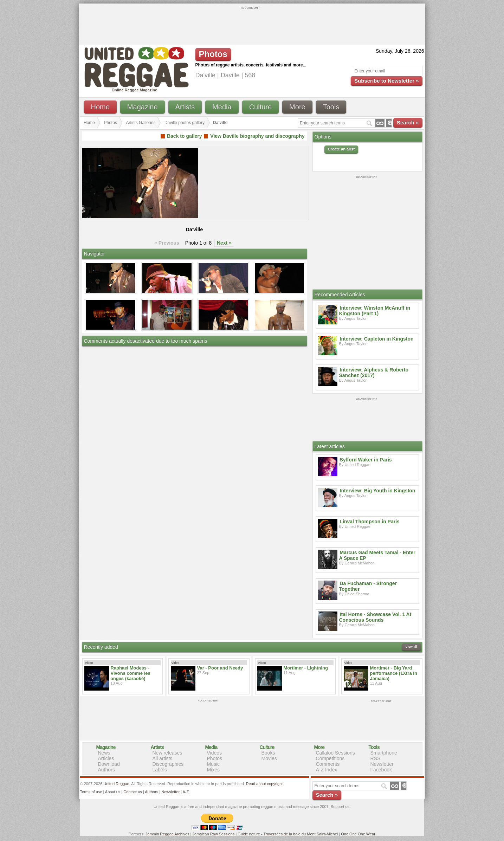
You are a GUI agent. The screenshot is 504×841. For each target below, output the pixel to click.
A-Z (186, 792)
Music (214, 764)
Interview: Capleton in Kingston (377, 339)
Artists (185, 107)
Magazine (143, 107)
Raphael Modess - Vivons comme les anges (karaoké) (131, 673)
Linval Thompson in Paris (370, 522)
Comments (328, 764)
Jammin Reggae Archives (167, 834)
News (104, 753)
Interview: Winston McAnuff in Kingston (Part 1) (375, 311)
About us (113, 792)
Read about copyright (264, 784)
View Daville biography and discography (257, 136)
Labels (160, 770)
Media (222, 107)
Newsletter (382, 764)
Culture (260, 107)
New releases (167, 753)
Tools (331, 107)
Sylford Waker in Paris (366, 460)
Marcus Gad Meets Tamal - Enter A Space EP (377, 555)
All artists (163, 758)
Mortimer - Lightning (306, 668)
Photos (111, 123)
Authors (106, 770)
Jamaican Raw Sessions (214, 834)
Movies (269, 758)
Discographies (168, 764)
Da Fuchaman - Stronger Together (368, 586)
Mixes (214, 770)
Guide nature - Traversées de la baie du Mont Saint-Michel (288, 834)
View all (411, 647)
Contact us (133, 792)
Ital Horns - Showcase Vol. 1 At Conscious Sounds (375, 617)
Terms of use (91, 792)
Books (268, 753)
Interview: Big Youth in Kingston (378, 491)
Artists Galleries (141, 123)
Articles (106, 758)
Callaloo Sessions (335, 753)
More (297, 107)
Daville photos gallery (185, 123)
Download (109, 764)
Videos (215, 753)
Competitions (330, 758)
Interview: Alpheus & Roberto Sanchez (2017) (374, 373)
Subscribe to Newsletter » (386, 81)
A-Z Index (327, 770)
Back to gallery (185, 136)
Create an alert (341, 149)
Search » (408, 122)
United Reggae (116, 784)
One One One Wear (358, 834)
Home (100, 107)
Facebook (381, 770)
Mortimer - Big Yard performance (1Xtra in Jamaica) (394, 673)
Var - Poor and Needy (220, 668)
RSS (376, 758)
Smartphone (384, 753)
